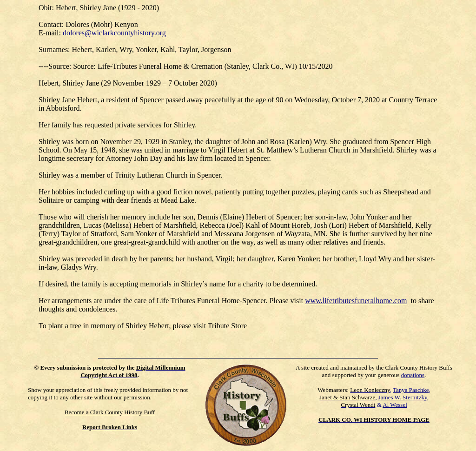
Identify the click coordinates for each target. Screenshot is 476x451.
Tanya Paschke (411, 390)
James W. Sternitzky (403, 397)
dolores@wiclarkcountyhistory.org (114, 33)
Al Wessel (395, 405)
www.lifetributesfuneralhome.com (356, 301)
